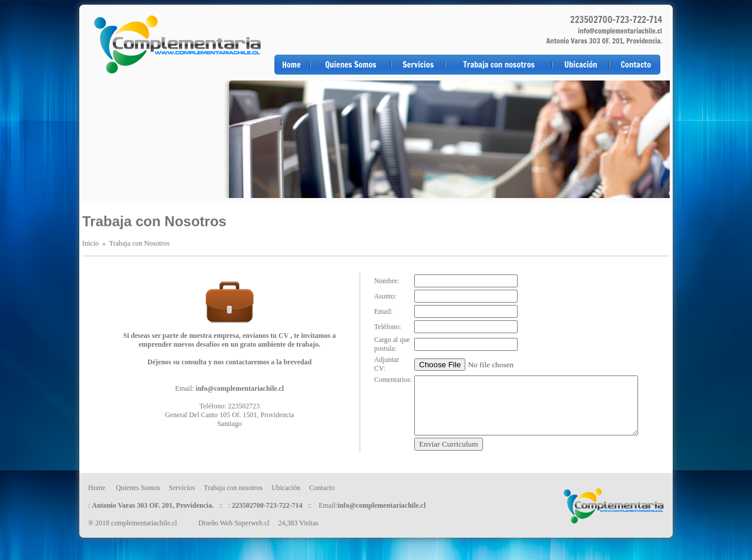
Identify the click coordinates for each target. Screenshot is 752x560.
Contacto (636, 65)
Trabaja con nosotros (499, 65)
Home (291, 65)
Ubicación (581, 65)
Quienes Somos (350, 65)
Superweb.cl (252, 523)
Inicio (90, 243)
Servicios (418, 65)
